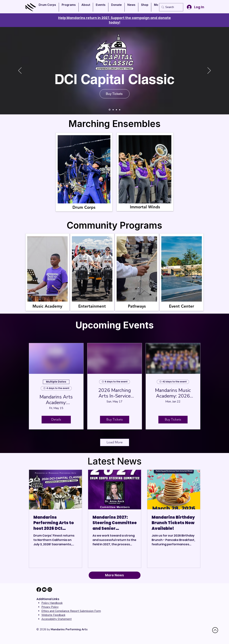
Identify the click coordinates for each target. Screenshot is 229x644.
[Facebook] (39, 590)
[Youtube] (44, 590)
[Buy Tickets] (115, 94)
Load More (115, 442)
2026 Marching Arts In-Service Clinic (115, 393)
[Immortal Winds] (110, 110)
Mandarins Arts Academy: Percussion (56, 400)
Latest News (115, 461)
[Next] (209, 71)
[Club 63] (116, 110)
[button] (47, 7)
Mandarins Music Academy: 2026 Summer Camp (173, 393)
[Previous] (20, 71)
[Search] (170, 7)
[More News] (115, 575)
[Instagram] (50, 590)
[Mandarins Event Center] (120, 110)
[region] (84, 172)
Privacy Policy (50, 607)
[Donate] (113, 110)
